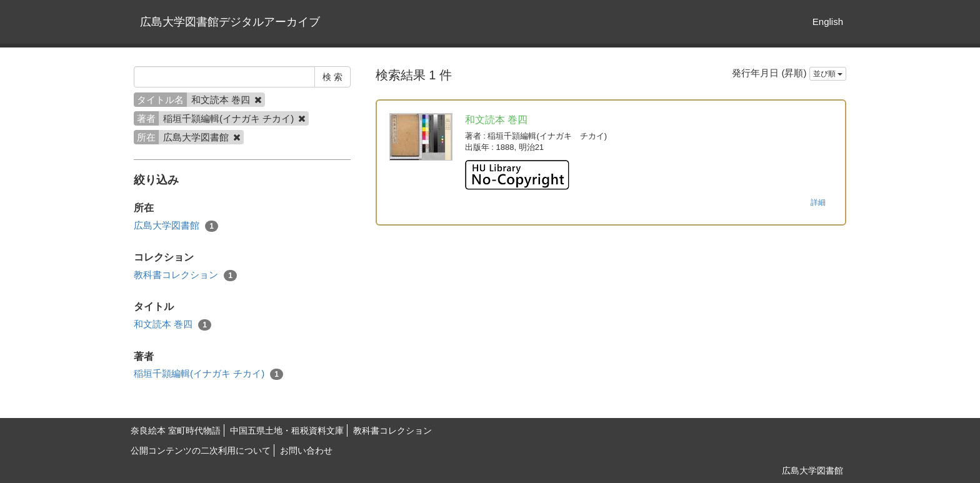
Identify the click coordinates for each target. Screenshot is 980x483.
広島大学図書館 (176, 226)
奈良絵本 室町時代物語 (176, 431)
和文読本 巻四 (172, 325)
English (828, 22)
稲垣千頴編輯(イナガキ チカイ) (208, 374)
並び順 (828, 74)
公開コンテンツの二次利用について (201, 451)
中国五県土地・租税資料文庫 (287, 431)
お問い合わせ (306, 451)
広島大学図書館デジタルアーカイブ (230, 22)
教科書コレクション (185, 275)
